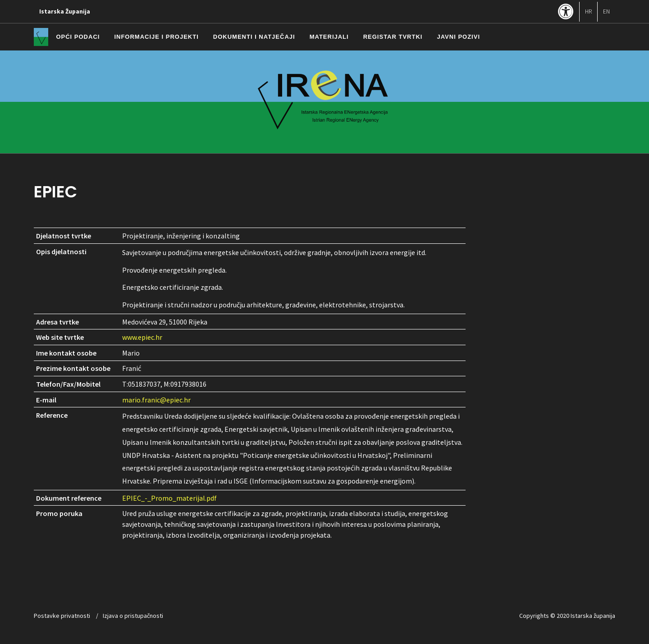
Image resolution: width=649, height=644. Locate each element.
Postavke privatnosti (62, 616)
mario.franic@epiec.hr (156, 400)
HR (588, 11)
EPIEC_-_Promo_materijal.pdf (169, 498)
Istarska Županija (65, 11)
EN (606, 11)
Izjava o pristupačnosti (133, 616)
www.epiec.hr (142, 337)
